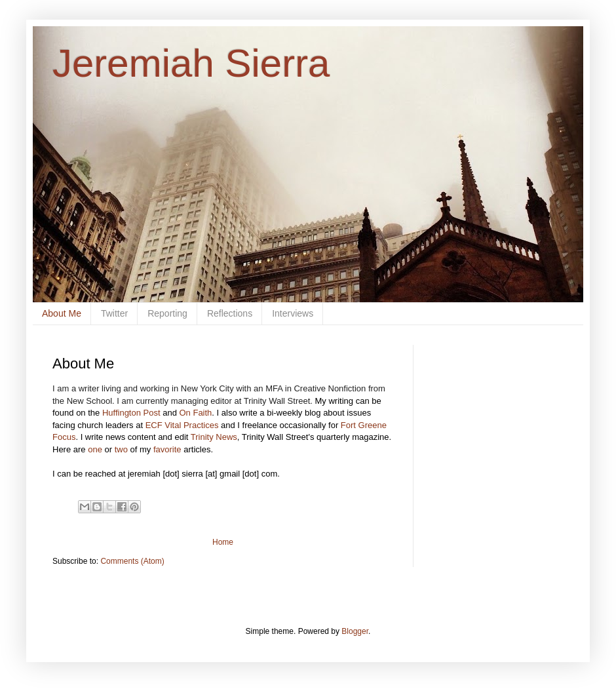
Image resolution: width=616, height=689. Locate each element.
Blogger (355, 631)
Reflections (230, 313)
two (121, 449)
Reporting (167, 313)
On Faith (195, 413)
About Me (62, 313)
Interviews (293, 313)
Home (223, 542)
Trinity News (214, 437)
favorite (167, 449)
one (95, 449)
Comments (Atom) (132, 561)
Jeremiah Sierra (191, 63)
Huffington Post (131, 413)
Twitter (114, 313)
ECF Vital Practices (182, 425)
